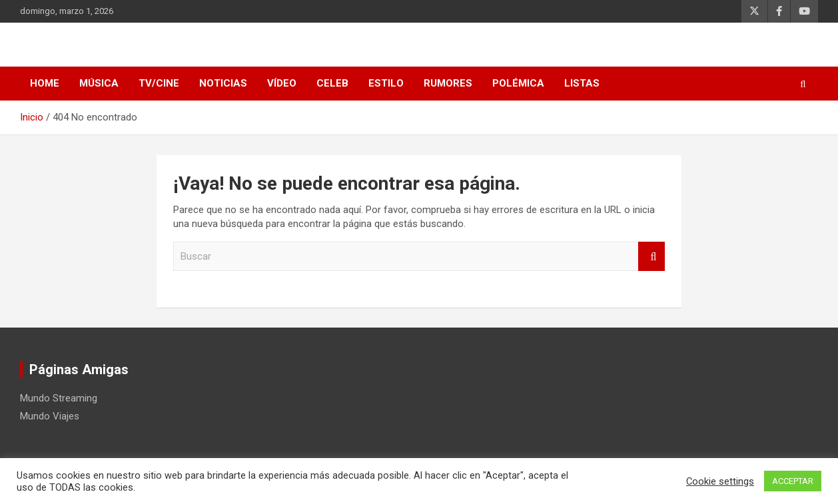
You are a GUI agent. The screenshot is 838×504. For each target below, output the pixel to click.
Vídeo (282, 83)
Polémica (518, 83)
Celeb (332, 83)
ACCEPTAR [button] (793, 481)
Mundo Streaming (59, 398)
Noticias (223, 83)
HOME (45, 83)
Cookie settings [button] (720, 481)
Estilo (386, 83)
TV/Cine (159, 83)
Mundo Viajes (50, 416)
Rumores (448, 83)
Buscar (651, 257)
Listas (582, 83)
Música (99, 83)
